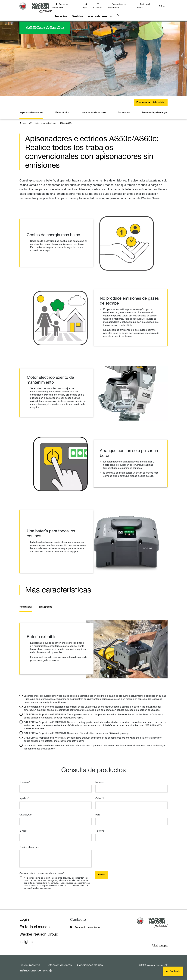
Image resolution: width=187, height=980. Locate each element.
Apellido (24, 798)
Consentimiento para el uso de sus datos (42, 873)
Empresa (25, 782)
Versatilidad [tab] (26, 607)
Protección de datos (59, 965)
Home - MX (27, 121)
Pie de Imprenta (30, 965)
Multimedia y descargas (155, 110)
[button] (165, 6)
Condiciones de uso (90, 965)
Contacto (100, 7)
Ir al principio (160, 945)
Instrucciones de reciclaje (36, 970)
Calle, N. (100, 798)
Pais (98, 814)
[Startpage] (37, 8)
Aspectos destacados (31, 110)
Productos (64, 14)
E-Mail (23, 831)
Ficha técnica (62, 110)
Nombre (100, 782)
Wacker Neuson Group (39, 934)
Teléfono (100, 831)
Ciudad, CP (26, 814)
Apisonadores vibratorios (46, 121)
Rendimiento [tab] (46, 607)
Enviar (102, 875)
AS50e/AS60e (66, 121)
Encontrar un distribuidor (65, 6)
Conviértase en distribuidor (120, 6)
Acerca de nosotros (103, 14)
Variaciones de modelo (94, 110)
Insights (26, 941)
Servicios (81, 14)
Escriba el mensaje (29, 847)
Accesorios (124, 110)
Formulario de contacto (87, 927)
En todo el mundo (146, 6)
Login (87, 8)
